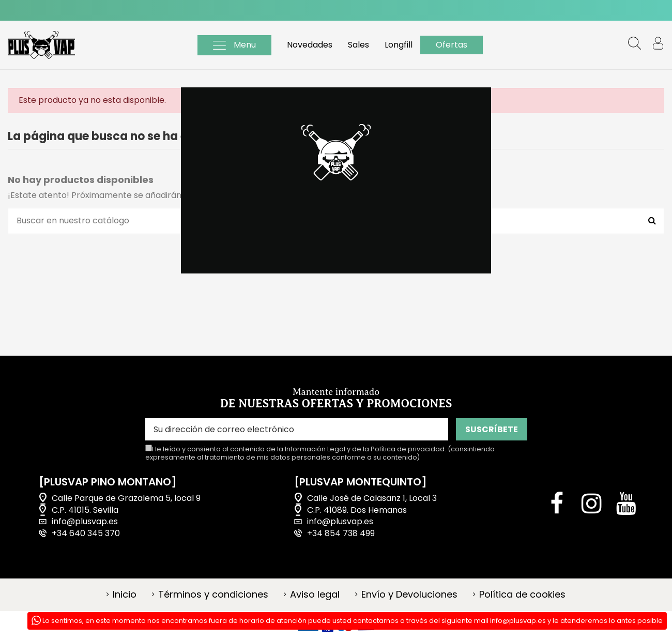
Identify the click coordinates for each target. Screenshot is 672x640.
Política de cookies (522, 595)
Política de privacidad (408, 449)
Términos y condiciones (213, 595)
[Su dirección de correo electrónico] (297, 429)
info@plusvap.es (85, 522)
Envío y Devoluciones (409, 595)
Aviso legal (315, 595)
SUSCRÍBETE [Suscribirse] (492, 429)
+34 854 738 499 (341, 534)
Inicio (125, 595)
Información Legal (315, 449)
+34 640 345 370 (86, 534)
